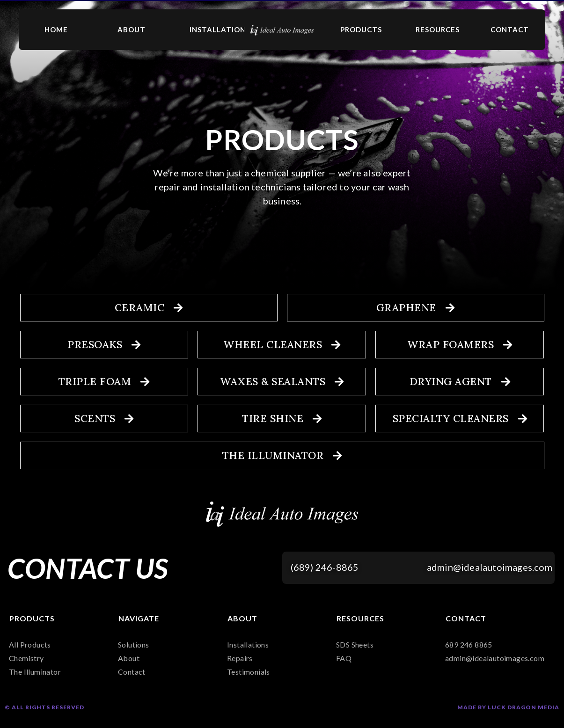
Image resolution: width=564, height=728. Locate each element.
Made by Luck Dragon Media (508, 707)
